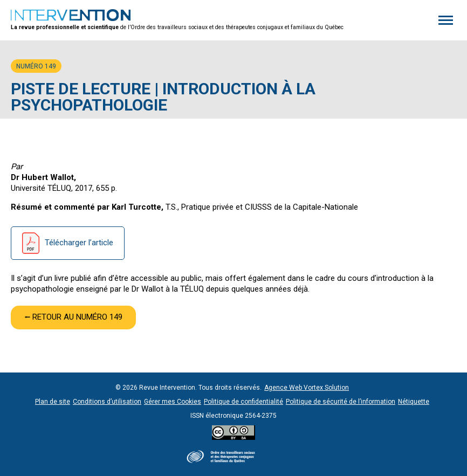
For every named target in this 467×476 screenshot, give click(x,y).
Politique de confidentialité (243, 402)
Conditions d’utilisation (107, 402)
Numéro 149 (36, 66)
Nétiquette (414, 402)
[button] (446, 20)
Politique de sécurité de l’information (341, 402)
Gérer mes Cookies (173, 402)
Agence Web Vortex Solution (307, 388)
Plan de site (53, 402)
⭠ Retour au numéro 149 (73, 317)
